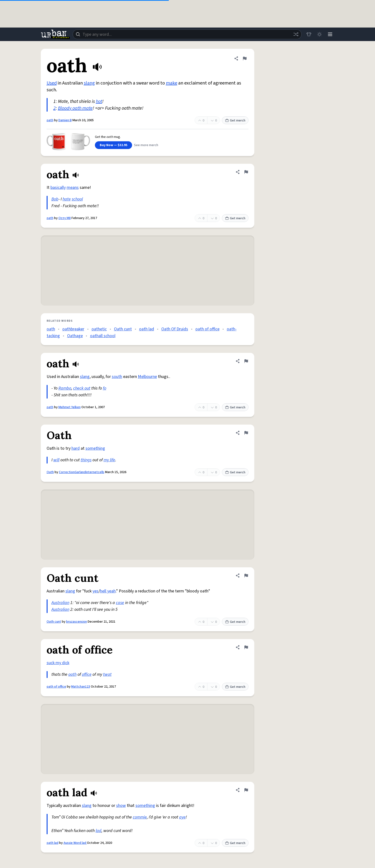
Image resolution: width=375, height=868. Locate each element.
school (77, 199)
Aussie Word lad (75, 843)
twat (107, 674)
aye (182, 817)
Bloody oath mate (75, 108)
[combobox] (187, 34)
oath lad (147, 329)
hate (67, 199)
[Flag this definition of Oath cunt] (246, 576)
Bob (55, 199)
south (117, 377)
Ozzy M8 (65, 218)
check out (82, 388)
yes (96, 591)
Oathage (75, 336)
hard (76, 448)
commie (140, 817)
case (120, 603)
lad (99, 831)
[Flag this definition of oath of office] (246, 647)
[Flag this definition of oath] (245, 58)
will (56, 460)
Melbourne (147, 377)
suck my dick (58, 663)
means (73, 188)
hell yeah (108, 591)
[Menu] (330, 34)
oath (50, 120)
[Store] (309, 34)
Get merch (235, 121)
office (87, 674)
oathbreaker (73, 329)
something (95, 448)
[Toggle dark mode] (319, 34)
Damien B (65, 120)
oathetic (99, 329)
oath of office (207, 329)
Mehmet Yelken (70, 407)
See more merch (146, 145)
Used (52, 83)
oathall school (103, 336)
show (121, 806)
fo (105, 388)
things (86, 460)
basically (58, 188)
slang (89, 83)
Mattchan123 (81, 687)
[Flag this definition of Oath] (246, 433)
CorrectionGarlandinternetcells (82, 472)
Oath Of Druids (175, 329)
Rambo (65, 388)
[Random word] (296, 34)
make (172, 83)
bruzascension (77, 622)
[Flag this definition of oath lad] (246, 790)
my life (109, 460)
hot (99, 101)
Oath (50, 472)
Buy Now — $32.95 (113, 145)
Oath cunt (123, 329)
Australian (60, 603)
